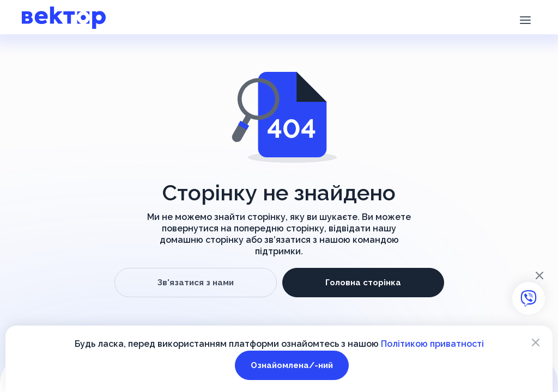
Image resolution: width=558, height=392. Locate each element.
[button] (525, 19)
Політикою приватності (432, 344)
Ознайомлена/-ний (292, 365)
